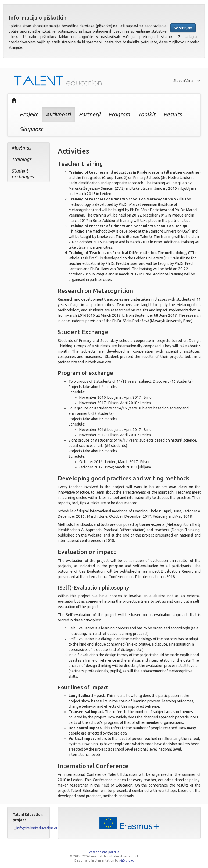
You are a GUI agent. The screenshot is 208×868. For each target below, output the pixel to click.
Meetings (21, 148)
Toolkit (147, 114)
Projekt (29, 114)
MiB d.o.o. (127, 860)
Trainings (21, 159)
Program (119, 114)
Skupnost (31, 129)
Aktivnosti (58, 114)
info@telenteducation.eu (37, 828)
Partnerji (89, 114)
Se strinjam (183, 28)
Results (173, 114)
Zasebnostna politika (104, 852)
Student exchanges (23, 174)
